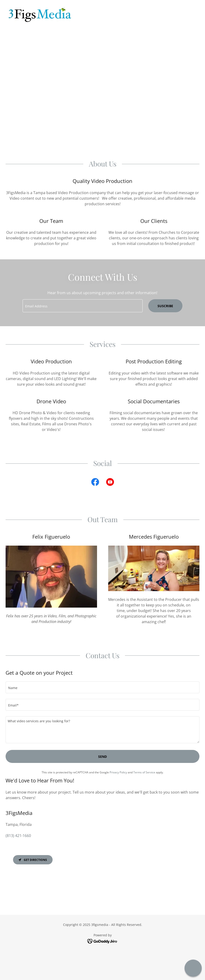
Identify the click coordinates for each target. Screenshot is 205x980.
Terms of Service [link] (144, 772)
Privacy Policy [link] (118, 772)
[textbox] (82, 306)
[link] (40, 15)
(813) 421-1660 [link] (18, 836)
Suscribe (165, 306)
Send (102, 757)
